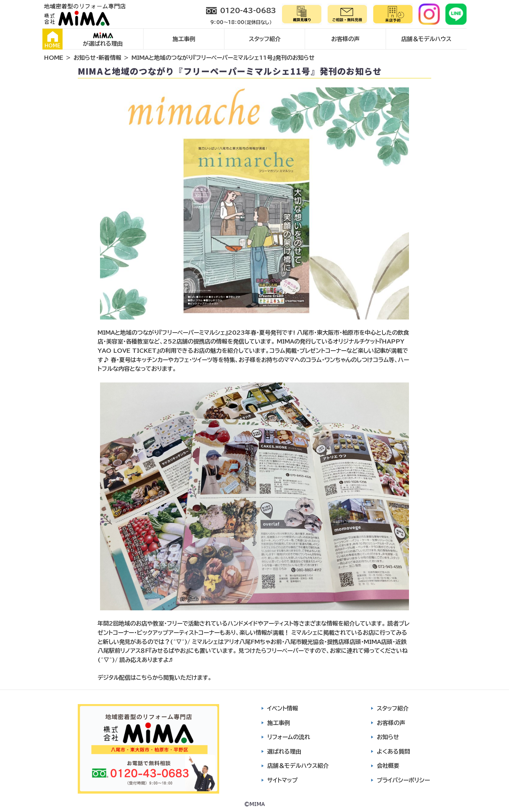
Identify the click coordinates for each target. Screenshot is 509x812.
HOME (52, 40)
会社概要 (388, 766)
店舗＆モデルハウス (426, 39)
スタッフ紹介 (265, 39)
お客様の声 (345, 39)
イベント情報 (283, 708)
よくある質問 (393, 751)
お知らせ (388, 737)
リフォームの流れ (289, 737)
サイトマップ (282, 780)
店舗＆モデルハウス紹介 (298, 766)
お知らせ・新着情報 (97, 58)
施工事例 (184, 39)
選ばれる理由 (284, 751)
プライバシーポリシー (403, 780)
